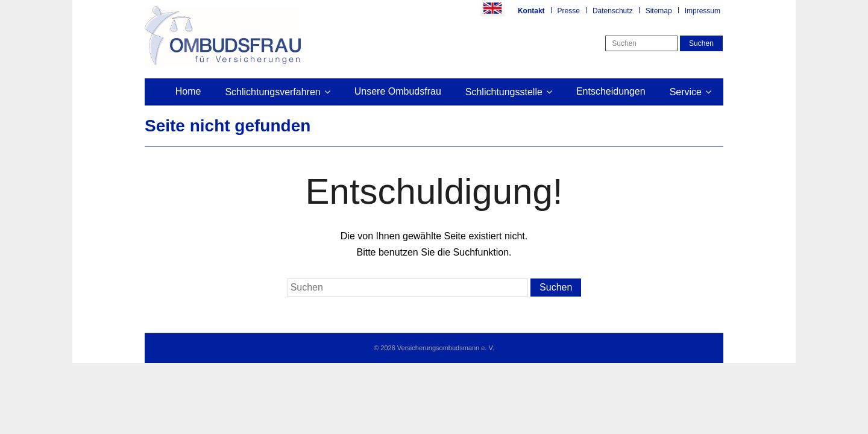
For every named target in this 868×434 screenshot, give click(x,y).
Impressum (703, 11)
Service (686, 92)
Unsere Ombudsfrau (398, 91)
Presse (569, 11)
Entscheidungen (611, 91)
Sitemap (659, 11)
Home (188, 91)
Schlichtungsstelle (504, 92)
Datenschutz (613, 11)
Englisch (492, 8)
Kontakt (531, 11)
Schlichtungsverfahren (272, 92)
